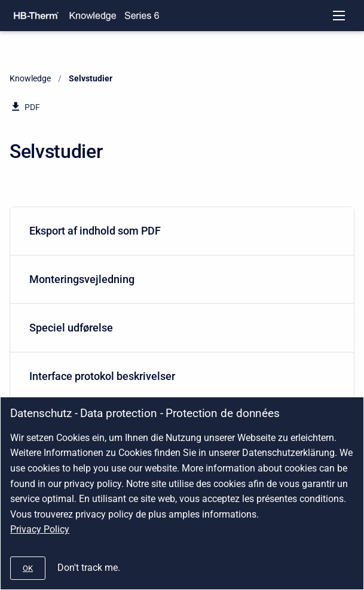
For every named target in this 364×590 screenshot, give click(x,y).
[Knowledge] (93, 16)
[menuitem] (182, 231)
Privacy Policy (40, 529)
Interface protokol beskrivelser (180, 376)
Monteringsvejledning (180, 279)
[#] (28, 568)
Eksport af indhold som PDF (180, 231)
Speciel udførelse (180, 328)
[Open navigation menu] (339, 16)
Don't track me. (89, 568)
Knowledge (30, 78)
